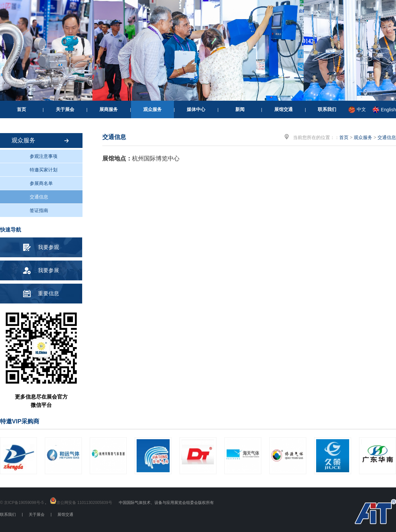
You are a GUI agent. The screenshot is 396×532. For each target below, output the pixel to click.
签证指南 (39, 210)
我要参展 (49, 270)
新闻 (240, 109)
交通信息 (39, 197)
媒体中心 (196, 109)
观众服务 (152, 109)
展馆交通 (283, 109)
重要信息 (49, 293)
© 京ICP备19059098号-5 (22, 503)
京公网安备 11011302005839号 (84, 503)
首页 (21, 109)
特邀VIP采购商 (20, 421)
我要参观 (49, 247)
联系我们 (327, 109)
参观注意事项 (44, 156)
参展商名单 (41, 183)
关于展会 (65, 109)
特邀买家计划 (44, 170)
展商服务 (109, 109)
